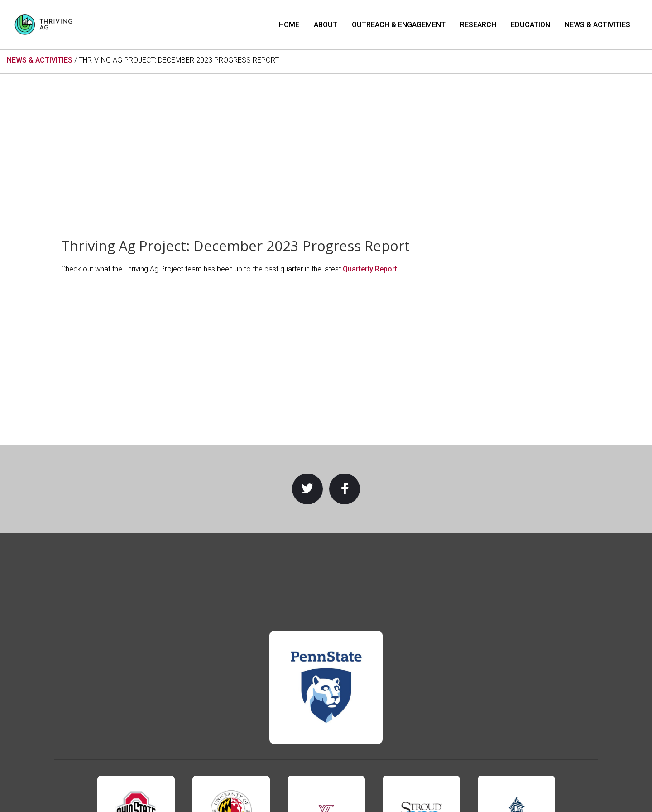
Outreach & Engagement (399, 25)
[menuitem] (289, 24)
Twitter (307, 489)
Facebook (345, 489)
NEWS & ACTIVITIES (40, 60)
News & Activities (597, 25)
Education (530, 25)
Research (478, 25)
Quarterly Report (370, 269)
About (326, 25)
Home (289, 25)
